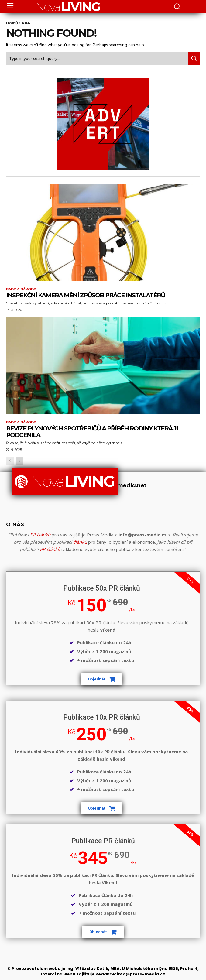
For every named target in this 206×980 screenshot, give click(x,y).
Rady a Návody (21, 289)
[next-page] (20, 461)
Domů (12, 23)
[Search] (194, 59)
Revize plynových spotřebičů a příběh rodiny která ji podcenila (92, 432)
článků (80, 542)
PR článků (40, 535)
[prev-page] (10, 461)
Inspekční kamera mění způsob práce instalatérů (86, 295)
